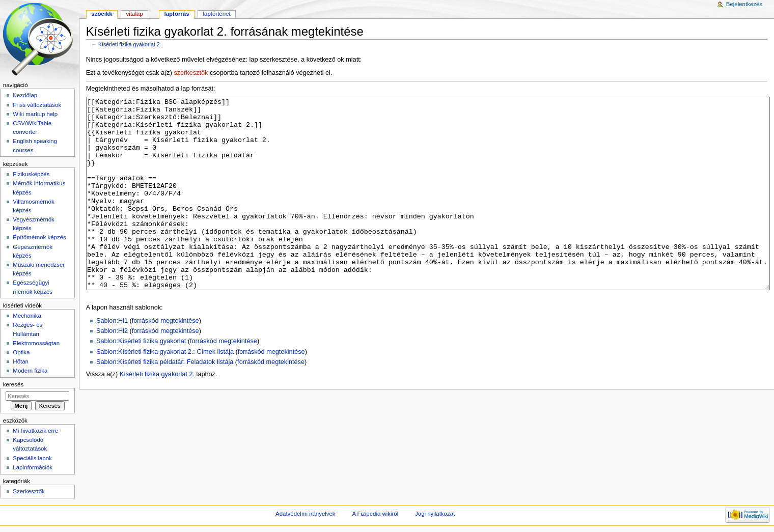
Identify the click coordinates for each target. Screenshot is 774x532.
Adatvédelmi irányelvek (305, 514)
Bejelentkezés (744, 4)
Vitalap (135, 14)
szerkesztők (191, 73)
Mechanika (27, 316)
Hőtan (21, 361)
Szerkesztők (29, 491)
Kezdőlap (25, 95)
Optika (21, 352)
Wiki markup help (35, 114)
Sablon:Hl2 (112, 369)
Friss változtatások (37, 105)
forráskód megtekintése (165, 359)
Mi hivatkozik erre (35, 431)
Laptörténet (217, 14)
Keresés (13, 384)
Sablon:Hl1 (112, 359)
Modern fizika (30, 371)
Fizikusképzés (31, 174)
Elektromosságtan (36, 343)
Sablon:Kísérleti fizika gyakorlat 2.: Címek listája (165, 390)
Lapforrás (177, 14)
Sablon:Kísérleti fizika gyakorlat (141, 379)
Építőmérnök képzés (39, 237)
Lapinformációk (33, 467)
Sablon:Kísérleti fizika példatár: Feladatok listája (165, 400)
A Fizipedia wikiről (375, 514)
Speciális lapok (32, 458)
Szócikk (102, 14)
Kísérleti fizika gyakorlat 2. (130, 44)
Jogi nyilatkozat (435, 514)
